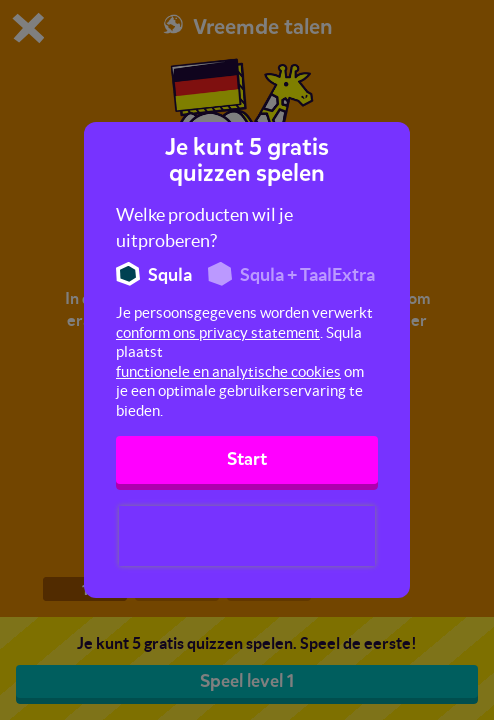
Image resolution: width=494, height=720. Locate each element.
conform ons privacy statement (218, 332)
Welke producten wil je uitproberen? (204, 227)
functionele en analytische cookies (228, 371)
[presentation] (247, 536)
